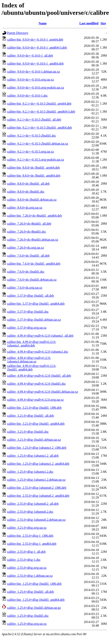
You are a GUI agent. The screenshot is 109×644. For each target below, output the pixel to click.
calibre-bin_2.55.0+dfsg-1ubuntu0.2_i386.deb (37, 488)
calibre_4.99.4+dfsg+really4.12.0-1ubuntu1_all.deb (40, 336)
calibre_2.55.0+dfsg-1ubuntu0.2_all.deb (33, 504)
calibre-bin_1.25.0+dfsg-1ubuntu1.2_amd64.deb (38, 464)
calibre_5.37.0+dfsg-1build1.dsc (28, 312)
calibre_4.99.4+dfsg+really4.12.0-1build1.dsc (36, 384)
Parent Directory (18, 33)
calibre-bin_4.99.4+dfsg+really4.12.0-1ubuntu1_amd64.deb (32, 344)
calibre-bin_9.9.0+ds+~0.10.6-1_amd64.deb (35, 64)
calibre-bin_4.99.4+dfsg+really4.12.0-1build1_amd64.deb (32, 368)
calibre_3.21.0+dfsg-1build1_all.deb (30, 416)
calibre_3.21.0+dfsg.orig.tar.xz (27, 528)
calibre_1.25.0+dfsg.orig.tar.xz (27, 624)
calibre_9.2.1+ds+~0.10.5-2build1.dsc (32, 136)
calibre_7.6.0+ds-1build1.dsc (26, 272)
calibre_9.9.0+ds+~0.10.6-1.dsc (27, 96)
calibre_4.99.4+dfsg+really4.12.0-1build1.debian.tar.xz (43, 392)
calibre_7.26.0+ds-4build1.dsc (26, 232)
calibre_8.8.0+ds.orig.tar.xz (25, 208)
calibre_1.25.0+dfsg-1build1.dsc (28, 616)
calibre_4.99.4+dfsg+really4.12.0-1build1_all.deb (39, 376)
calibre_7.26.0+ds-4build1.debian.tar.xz (33, 240)
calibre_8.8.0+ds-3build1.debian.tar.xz (32, 200)
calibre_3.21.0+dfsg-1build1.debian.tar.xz (34, 440)
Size (103, 23)
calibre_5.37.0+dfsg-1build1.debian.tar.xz (34, 320)
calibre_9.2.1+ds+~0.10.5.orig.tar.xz (30, 152)
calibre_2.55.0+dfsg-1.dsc (24, 560)
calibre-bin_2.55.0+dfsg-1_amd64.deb (32, 544)
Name (43, 23)
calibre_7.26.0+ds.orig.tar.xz (25, 248)
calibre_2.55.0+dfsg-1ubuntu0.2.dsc (30, 512)
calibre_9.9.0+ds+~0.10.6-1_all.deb (30, 56)
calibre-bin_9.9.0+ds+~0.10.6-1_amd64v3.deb (37, 48)
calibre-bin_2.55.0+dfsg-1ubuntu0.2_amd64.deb (38, 496)
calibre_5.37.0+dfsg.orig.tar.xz (27, 328)
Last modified (89, 23)
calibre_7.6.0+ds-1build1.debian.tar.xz (32, 280)
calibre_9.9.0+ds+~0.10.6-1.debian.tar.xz (34, 72)
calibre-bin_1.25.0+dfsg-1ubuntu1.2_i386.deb (37, 448)
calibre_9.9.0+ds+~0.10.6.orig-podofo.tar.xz (36, 88)
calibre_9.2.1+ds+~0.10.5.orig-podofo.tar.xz (36, 160)
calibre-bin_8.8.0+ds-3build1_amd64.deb (34, 176)
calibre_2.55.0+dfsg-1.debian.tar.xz (30, 576)
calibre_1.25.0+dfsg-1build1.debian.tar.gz (34, 608)
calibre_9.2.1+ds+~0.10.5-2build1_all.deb (34, 120)
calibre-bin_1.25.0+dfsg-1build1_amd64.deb (36, 600)
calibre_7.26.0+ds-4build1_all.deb (29, 224)
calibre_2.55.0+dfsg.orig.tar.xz (27, 568)
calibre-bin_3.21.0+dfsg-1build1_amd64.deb (36, 424)
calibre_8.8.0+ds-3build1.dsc (26, 192)
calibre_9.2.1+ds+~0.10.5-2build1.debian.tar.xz (38, 144)
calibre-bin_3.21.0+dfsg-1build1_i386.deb (34, 408)
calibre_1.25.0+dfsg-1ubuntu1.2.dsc (30, 472)
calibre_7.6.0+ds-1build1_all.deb (28, 256)
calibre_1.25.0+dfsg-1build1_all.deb (30, 592)
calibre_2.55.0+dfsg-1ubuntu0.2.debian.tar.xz (36, 520)
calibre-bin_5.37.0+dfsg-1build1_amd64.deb (36, 304)
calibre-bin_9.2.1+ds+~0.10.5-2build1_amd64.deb (39, 128)
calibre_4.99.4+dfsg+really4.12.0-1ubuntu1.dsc (38, 352)
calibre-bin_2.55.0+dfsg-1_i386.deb (30, 536)
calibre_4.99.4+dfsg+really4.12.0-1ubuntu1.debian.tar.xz (29, 360)
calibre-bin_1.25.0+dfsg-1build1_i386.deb (34, 584)
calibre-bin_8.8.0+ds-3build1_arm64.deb (33, 168)
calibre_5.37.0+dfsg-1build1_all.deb (30, 296)
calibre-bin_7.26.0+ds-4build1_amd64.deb (34, 216)
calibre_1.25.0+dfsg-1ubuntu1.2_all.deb (33, 456)
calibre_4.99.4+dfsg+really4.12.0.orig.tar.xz (35, 400)
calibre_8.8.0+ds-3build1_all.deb (28, 184)
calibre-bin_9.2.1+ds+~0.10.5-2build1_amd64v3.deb (41, 112)
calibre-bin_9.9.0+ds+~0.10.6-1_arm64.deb (35, 40)
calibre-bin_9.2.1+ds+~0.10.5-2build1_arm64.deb (39, 104)
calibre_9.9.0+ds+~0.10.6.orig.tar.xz (30, 80)
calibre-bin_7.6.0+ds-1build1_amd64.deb (34, 264)
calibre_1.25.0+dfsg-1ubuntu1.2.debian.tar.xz (36, 480)
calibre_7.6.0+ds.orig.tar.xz (25, 288)
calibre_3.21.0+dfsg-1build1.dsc (28, 432)
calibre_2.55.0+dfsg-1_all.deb (26, 552)
